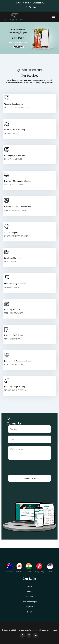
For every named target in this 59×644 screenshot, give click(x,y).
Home (30, 586)
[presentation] (30, 468)
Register (30, 607)
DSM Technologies (30, 602)
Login (30, 612)
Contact (29, 597)
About (30, 592)
